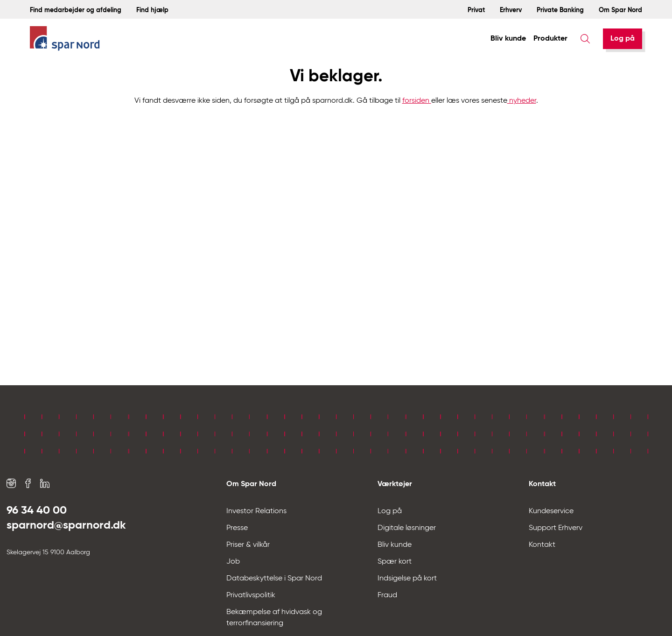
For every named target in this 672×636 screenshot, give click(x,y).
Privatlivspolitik (251, 595)
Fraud (387, 595)
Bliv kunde (508, 39)
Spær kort (395, 562)
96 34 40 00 (37, 510)
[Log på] (623, 39)
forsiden (417, 101)
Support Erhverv (556, 528)
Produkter (550, 39)
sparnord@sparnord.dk (66, 525)
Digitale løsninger (407, 528)
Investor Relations (256, 511)
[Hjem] (65, 39)
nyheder (522, 101)
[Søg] (585, 39)
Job (233, 562)
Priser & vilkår (248, 545)
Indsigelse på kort (407, 579)
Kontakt (542, 545)
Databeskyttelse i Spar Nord (274, 579)
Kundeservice (551, 511)
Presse (237, 528)
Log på (623, 39)
